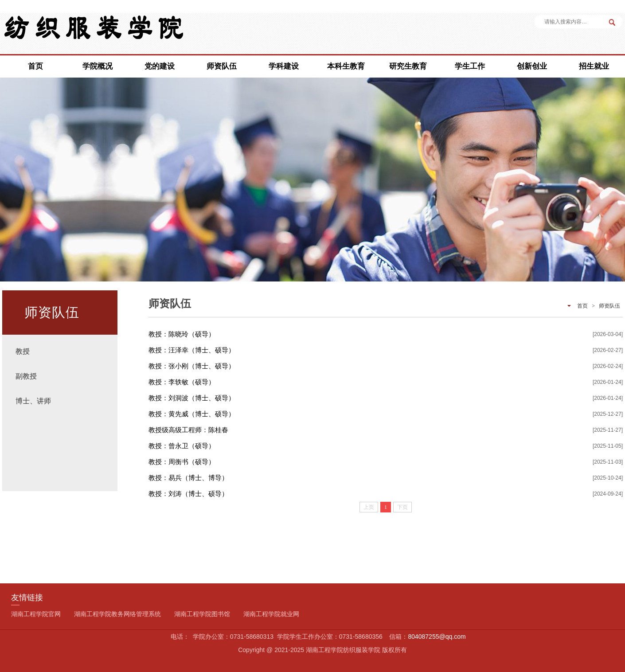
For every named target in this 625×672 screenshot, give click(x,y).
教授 (23, 351)
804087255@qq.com (437, 637)
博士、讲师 (33, 401)
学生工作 (470, 66)
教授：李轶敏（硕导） (182, 382)
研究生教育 (408, 66)
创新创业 (532, 66)
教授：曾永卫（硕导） (182, 446)
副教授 (26, 376)
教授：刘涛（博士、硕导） (188, 494)
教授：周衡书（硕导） (182, 462)
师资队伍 (222, 66)
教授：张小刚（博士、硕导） (192, 366)
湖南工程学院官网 (36, 614)
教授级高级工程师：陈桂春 (188, 430)
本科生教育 (346, 66)
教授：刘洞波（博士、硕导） (192, 398)
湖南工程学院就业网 (271, 614)
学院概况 (98, 66)
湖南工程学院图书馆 (202, 614)
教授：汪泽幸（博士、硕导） (192, 350)
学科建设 (284, 66)
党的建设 (160, 66)
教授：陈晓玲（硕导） (182, 334)
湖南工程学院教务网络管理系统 (117, 614)
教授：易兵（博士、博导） (188, 478)
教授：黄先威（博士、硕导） (192, 414)
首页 (35, 66)
